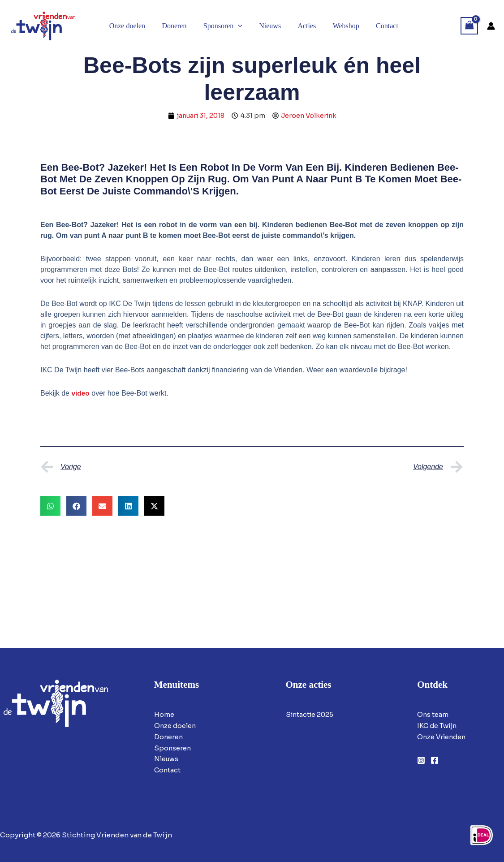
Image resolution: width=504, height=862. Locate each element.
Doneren (169, 737)
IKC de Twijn (438, 726)
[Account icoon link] (491, 26)
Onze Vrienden (443, 737)
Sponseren (173, 748)
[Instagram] (421, 760)
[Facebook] (435, 760)
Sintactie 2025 (311, 714)
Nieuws (167, 759)
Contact (168, 770)
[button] (239, 26)
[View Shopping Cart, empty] (470, 26)
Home (164, 714)
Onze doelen (176, 726)
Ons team (433, 714)
